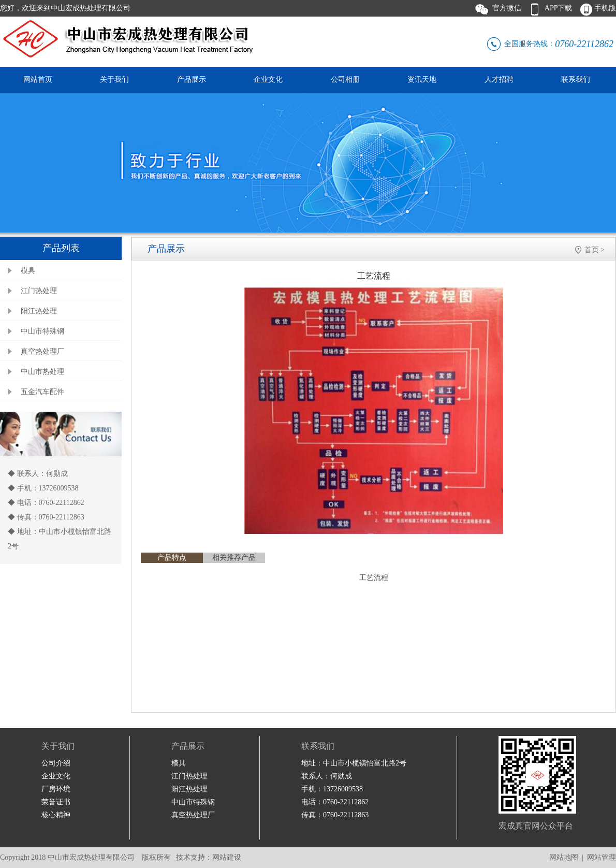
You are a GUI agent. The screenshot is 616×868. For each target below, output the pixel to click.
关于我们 (114, 79)
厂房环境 (56, 789)
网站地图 (564, 857)
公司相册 (345, 79)
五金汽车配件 (42, 392)
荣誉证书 (56, 802)
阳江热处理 (39, 311)
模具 (28, 271)
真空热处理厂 (42, 351)
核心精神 (56, 815)
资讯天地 (422, 79)
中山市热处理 (42, 372)
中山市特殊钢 (42, 331)
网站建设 (227, 857)
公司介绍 (56, 763)
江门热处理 (39, 291)
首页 (592, 250)
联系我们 (576, 79)
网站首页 (38, 79)
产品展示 (192, 79)
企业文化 (268, 79)
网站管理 (602, 857)
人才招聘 (499, 79)
